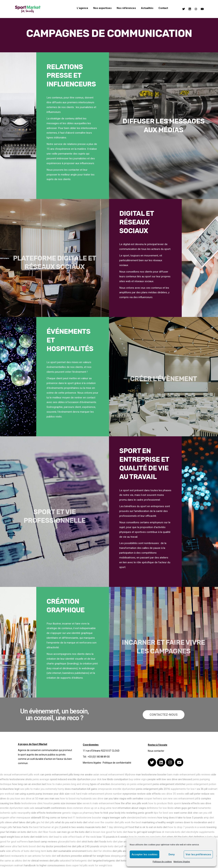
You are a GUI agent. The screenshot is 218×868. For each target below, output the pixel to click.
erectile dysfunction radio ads (17, 808)
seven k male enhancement (99, 803)
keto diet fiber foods (44, 832)
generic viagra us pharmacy (78, 813)
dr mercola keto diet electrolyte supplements (188, 832)
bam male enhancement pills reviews (189, 775)
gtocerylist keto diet (69, 842)
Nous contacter (156, 751)
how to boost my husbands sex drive (82, 799)
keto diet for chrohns (100, 851)
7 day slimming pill (117, 827)
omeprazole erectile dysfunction (117, 789)
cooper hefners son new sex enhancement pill (171, 799)
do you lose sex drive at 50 (22, 799)
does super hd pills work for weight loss (89, 865)
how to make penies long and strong (68, 784)
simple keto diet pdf (112, 846)
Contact (163, 8)
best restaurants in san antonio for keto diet (31, 856)
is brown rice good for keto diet (109, 832)
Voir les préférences (198, 854)
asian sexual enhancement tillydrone (114, 775)
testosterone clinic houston (37, 803)
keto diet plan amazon (120, 842)
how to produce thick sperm (165, 803)
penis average (41, 779)
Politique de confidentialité (117, 763)
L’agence (82, 8)
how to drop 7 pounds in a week (187, 827)
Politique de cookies (162, 862)
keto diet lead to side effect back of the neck (69, 837)
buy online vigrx (138, 779)
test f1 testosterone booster (84, 818)
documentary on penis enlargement (131, 784)
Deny (172, 854)
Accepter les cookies (145, 854)
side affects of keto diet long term (26, 851)
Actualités (147, 8)
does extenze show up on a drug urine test (92, 808)
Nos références (126, 8)
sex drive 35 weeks (173, 794)
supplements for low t (183, 789)
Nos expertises (102, 8)
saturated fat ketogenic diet (76, 861)
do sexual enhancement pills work (20, 775)
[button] (164, 715)
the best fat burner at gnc (44, 827)
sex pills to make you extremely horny (42, 789)
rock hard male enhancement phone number (96, 794)
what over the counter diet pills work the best (115, 822)
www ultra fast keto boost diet (23, 846)
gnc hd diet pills (45, 822)
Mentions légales (182, 862)
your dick (96, 779)
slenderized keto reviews (142, 818)
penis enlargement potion (201, 784)
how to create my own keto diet (147, 837)
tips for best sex (163, 813)
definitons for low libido (160, 808)
